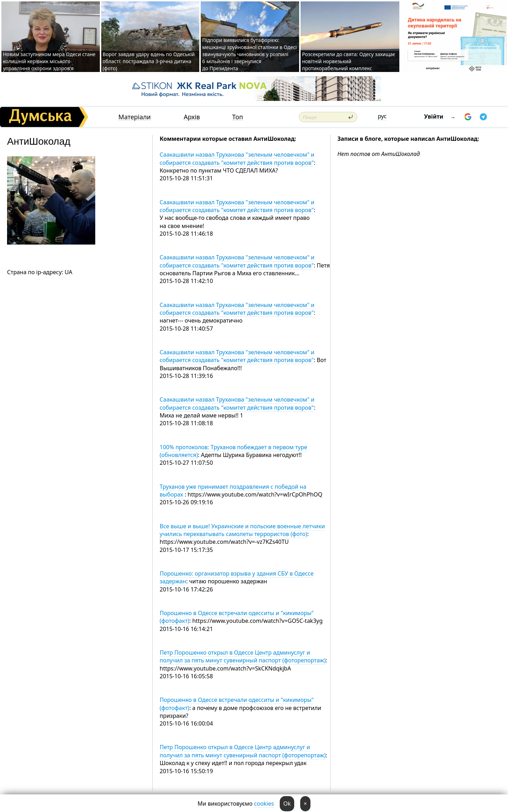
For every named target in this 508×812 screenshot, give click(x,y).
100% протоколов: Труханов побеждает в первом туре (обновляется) (234, 451)
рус (382, 116)
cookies (264, 804)
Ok (287, 804)
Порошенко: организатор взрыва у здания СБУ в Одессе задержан (237, 577)
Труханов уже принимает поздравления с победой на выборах (233, 491)
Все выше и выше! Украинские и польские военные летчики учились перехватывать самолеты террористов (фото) (242, 530)
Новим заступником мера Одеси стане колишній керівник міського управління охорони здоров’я (49, 61)
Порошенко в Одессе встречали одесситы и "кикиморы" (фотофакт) (237, 617)
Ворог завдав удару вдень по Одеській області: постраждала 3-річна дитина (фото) (149, 61)
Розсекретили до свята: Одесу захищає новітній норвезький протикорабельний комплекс (349, 61)
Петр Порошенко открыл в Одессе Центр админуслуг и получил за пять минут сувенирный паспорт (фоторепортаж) (243, 656)
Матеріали (135, 117)
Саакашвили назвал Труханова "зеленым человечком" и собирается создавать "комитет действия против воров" (237, 158)
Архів (192, 117)
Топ (238, 117)
